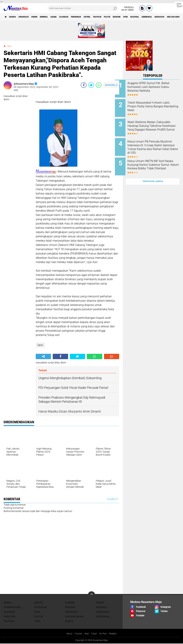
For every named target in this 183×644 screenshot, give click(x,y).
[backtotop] (91, 595)
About (67, 634)
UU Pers (104, 634)
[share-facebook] (84, 85)
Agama (72, 17)
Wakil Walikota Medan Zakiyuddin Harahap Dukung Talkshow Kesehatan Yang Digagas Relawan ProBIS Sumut (156, 127)
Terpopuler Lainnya (153, 173)
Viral (37, 621)
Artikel (117, 17)
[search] (83, 8)
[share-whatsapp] (99, 85)
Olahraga (86, 17)
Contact (77, 634)
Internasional (12, 607)
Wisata (69, 621)
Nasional (101, 607)
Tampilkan (112, 499)
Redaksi (116, 634)
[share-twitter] (91, 85)
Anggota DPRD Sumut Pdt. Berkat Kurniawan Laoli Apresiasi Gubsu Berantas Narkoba (155, 89)
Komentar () (111, 85)
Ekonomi (158, 17)
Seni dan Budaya (74, 616)
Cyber (95, 634)
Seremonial (103, 616)
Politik (145, 17)
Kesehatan (41, 607)
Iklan (86, 634)
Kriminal (59, 17)
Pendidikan (102, 17)
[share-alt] (43, 356)
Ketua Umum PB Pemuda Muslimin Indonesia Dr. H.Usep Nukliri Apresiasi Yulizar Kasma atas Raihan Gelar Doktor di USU (155, 145)
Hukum (46, 17)
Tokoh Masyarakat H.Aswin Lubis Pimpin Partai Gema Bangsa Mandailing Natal (156, 105)
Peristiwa (9, 616)
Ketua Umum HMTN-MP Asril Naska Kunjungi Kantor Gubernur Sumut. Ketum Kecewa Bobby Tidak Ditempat (157, 163)
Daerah (16, 17)
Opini (170, 17)
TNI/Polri (131, 17)
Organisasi (31, 17)
